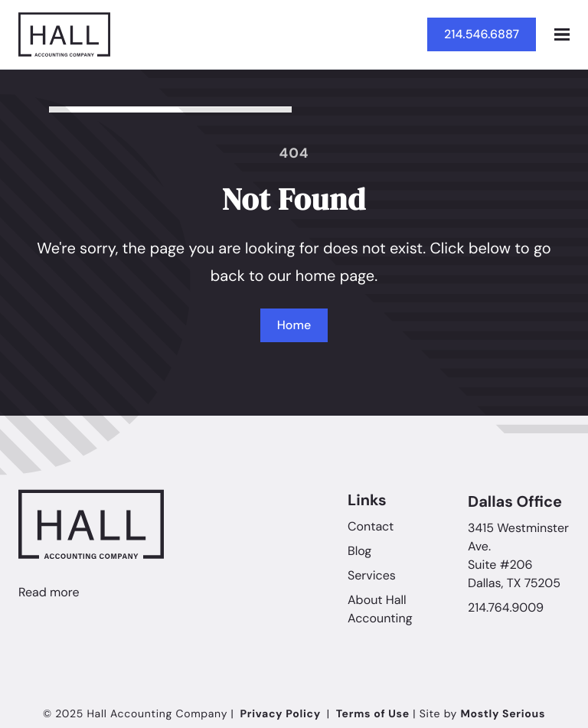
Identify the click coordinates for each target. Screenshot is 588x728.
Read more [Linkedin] (49, 593)
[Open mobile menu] (562, 34)
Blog (359, 552)
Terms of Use (373, 714)
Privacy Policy (281, 714)
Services (372, 576)
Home (294, 325)
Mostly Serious (503, 714)
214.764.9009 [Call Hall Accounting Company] (506, 609)
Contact (371, 527)
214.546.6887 (482, 34)
